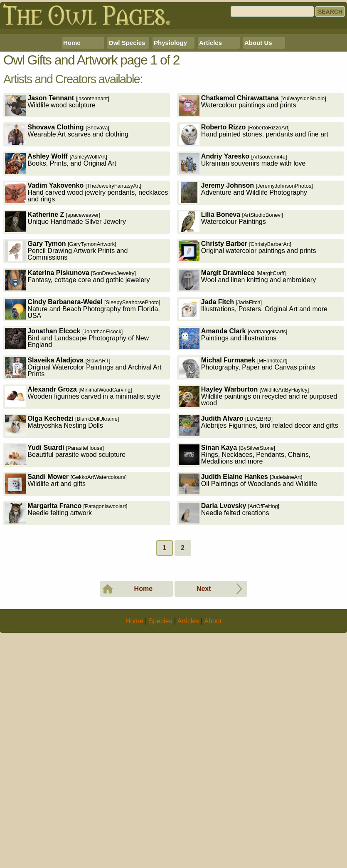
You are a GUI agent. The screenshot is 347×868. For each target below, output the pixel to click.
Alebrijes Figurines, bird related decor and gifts (258, 542)
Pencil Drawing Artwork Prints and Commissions (66, 367)
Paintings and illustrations (233, 455)
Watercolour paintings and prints (252, 222)
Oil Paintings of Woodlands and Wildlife (248, 600)
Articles (210, 159)
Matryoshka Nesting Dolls (62, 542)
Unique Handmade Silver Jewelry (65, 338)
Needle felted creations (229, 629)
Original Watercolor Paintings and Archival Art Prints (83, 484)
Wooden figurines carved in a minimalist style (83, 513)
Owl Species (127, 159)
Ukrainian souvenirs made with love (242, 280)
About (213, 854)
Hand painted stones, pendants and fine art (253, 251)
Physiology (170, 159)
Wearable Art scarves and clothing (67, 251)
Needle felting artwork (66, 629)
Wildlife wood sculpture (57, 222)
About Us (258, 159)
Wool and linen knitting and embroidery (247, 396)
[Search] (272, 11)
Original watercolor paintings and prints (247, 367)
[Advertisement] (173, 90)
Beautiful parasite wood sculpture (65, 571)
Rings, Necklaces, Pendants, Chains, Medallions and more (245, 571)
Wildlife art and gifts (66, 600)
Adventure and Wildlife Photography (246, 309)
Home (72, 159)
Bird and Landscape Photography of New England (77, 455)
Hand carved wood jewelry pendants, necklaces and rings (86, 309)
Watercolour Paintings (231, 338)
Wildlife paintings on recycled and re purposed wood (258, 513)
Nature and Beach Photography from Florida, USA (82, 425)
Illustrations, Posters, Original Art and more (253, 425)
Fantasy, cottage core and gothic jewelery (77, 396)
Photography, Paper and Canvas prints (247, 484)
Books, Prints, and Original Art (60, 280)
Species (161, 854)
